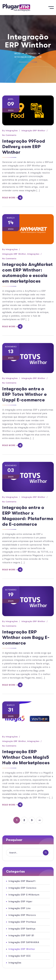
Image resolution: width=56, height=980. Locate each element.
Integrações (12, 130)
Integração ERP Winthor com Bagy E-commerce (26, 637)
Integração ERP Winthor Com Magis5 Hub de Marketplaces (26, 757)
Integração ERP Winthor (33, 130)
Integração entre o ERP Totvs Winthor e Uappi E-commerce (24, 394)
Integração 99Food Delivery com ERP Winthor (24, 147)
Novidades (31, 53)
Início (17, 53)
